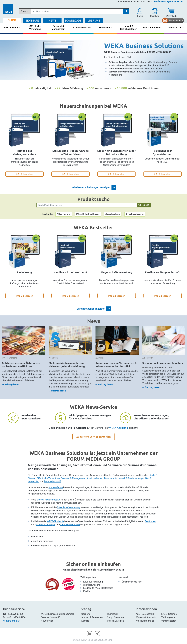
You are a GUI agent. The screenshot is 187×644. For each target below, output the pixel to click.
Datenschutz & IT (53, 481)
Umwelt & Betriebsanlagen (131, 478)
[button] (140, 13)
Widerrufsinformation (146, 617)
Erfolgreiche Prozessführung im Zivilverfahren (71, 152)
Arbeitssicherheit (95, 478)
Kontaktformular (11, 621)
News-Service (176, 20)
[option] (93, 60)
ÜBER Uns (94, 21)
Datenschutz (148, 614)
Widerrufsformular (145, 621)
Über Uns (86, 614)
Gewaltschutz (113, 214)
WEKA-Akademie (119, 428)
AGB (138, 614)
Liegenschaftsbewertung (117, 272)
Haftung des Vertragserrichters (24, 152)
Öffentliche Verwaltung (48, 478)
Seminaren (150, 521)
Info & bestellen (24, 174)
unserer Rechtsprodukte (49, 500)
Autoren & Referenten (92, 617)
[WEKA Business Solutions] (93, 60)
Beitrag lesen (10, 384)
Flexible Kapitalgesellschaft (163, 272)
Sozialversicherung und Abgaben (163, 363)
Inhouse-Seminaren (70, 525)
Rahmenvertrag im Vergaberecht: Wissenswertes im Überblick (116, 365)
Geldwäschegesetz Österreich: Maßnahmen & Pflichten (21, 365)
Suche (144, 205)
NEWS (52, 21)
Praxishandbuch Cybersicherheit (163, 152)
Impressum (113, 614)
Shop (110, 617)
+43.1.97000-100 (15, 614)
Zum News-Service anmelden (94, 436)
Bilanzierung (64, 214)
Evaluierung (24, 272)
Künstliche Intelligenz (88, 214)
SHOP (12, 20)
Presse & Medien (115, 621)
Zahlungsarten (88, 577)
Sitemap (173, 614)
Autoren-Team (56, 487)
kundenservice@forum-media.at (169, 1)
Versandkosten (169, 621)
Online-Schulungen (46, 525)
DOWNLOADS (73, 21)
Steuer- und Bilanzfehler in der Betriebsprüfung (116, 152)
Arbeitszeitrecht (135, 214)
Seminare (119, 617)
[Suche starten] (126, 11)
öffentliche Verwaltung (69, 507)
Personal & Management (73, 478)
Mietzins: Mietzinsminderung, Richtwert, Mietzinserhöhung (67, 365)
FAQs (164, 614)
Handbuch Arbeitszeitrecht (71, 272)
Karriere (85, 621)
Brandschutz (111, 478)
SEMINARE (32, 21)
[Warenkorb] (171, 13)
